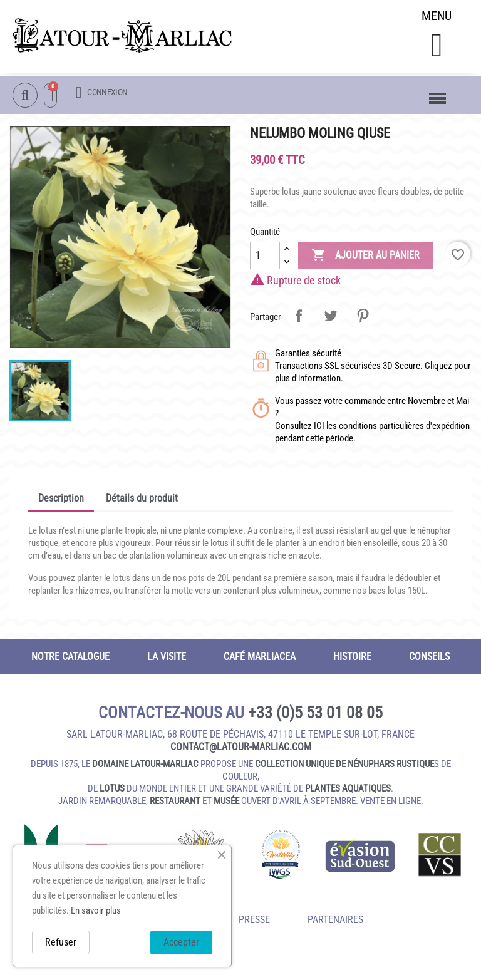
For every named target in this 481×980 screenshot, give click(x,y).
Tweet (331, 320)
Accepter (181, 942)
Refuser (61, 942)
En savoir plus (96, 910)
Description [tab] (61, 503)
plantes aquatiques (348, 793)
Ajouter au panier (365, 260)
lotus (112, 793)
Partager (299, 320)
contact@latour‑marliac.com (241, 752)
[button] (436, 48)
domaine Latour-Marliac (145, 769)
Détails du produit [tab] (142, 503)
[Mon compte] (101, 93)
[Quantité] (265, 260)
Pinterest (363, 320)
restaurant (175, 805)
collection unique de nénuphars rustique (344, 769)
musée (226, 805)
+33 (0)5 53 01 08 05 (315, 717)
